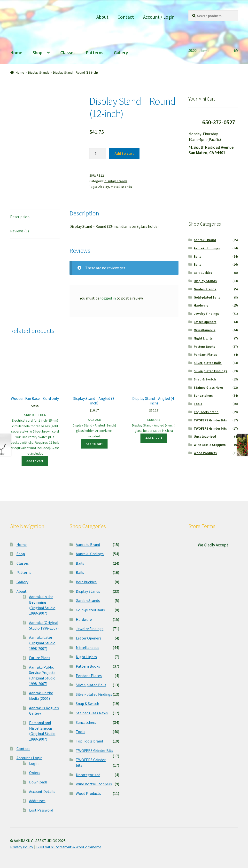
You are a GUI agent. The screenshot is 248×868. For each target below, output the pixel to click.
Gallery (121, 53)
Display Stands (39, 72)
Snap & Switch (205, 379)
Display (103, 187)
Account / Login (159, 17)
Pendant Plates (205, 355)
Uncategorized (205, 436)
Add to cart (124, 153)
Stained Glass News (209, 387)
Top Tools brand (206, 412)
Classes (68, 53)
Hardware (201, 305)
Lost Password (41, 810)
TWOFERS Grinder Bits (210, 420)
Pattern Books (204, 347)
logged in (108, 298)
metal (115, 187)
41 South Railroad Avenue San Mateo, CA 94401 (211, 150)
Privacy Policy (22, 847)
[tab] (35, 217)
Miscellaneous (205, 330)
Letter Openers (205, 322)
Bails (198, 256)
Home (16, 53)
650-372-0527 (219, 122)
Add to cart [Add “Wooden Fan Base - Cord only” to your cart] (35, 461)
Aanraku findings (207, 248)
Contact (126, 17)
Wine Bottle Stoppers (210, 445)
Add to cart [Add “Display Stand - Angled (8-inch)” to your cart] (94, 444)
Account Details (42, 791)
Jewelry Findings (206, 314)
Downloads (38, 782)
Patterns (95, 53)
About (102, 17)
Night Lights (203, 338)
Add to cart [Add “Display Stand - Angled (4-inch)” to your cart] (154, 438)
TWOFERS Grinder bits (210, 428)
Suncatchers (203, 395)
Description (20, 217)
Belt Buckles (203, 273)
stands (127, 187)
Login (34, 763)
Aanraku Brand (205, 240)
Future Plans (40, 658)
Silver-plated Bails (208, 363)
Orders (35, 773)
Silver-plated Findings (210, 371)
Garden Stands (205, 289)
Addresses (37, 801)
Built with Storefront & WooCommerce (69, 847)
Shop (37, 53)
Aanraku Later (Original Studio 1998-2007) (42, 643)
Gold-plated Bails (207, 297)
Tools (198, 404)
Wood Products (205, 453)
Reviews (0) (19, 231)
